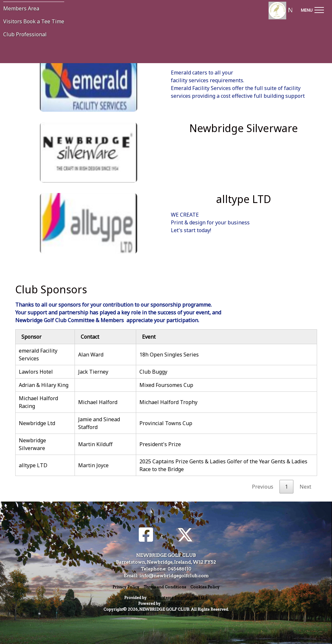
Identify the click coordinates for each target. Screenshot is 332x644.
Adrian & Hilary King (44, 385)
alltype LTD (33, 465)
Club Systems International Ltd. (178, 598)
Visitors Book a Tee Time (34, 21)
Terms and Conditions (165, 587)
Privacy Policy (126, 587)
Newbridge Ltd (37, 423)
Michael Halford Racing (38, 402)
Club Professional (25, 34)
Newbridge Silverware (32, 444)
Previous (263, 487)
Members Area (21, 8)
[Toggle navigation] (312, 9)
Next (305, 487)
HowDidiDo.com (178, 603)
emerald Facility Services (38, 355)
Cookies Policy (205, 587)
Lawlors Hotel (36, 372)
